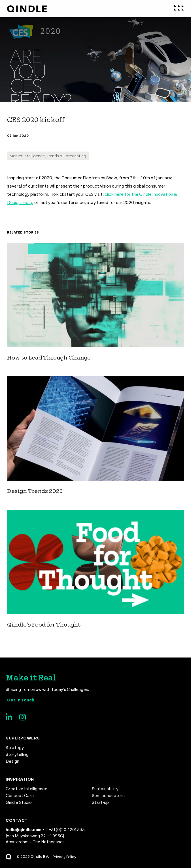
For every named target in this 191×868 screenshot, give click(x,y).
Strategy (15, 747)
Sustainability (105, 788)
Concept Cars (20, 795)
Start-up (100, 802)
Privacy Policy (65, 857)
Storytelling (17, 754)
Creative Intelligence (26, 788)
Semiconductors (108, 795)
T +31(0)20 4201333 (65, 829)
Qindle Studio (19, 802)
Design (12, 761)
